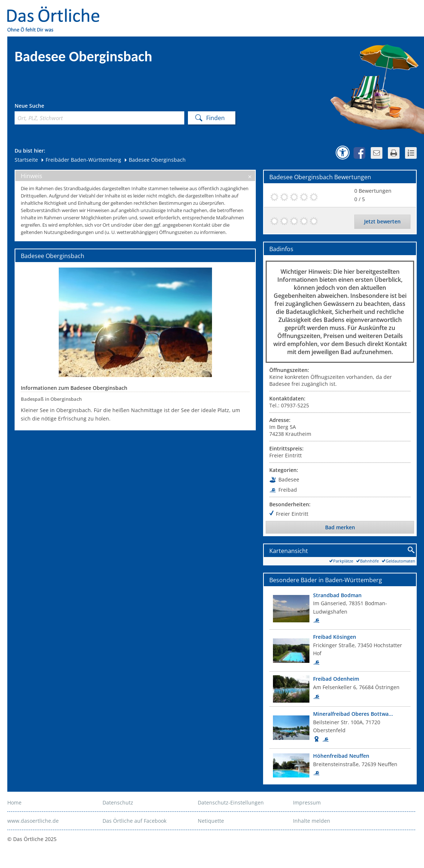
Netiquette (211, 821)
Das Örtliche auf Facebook (134, 821)
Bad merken (340, 527)
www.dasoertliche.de (33, 821)
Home (14, 802)
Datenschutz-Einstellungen (231, 802)
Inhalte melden (312, 821)
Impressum (307, 802)
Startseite (26, 160)
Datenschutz (118, 802)
